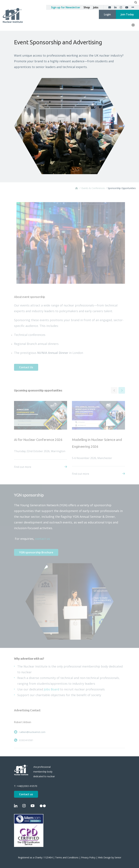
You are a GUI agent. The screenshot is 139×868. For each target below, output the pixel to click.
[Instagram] (121, 7)
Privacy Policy (88, 857)
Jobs (96, 7)
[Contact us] (110, 7)
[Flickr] (133, 7)
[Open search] (136, 2)
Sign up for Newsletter (66, 7)
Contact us (26, 794)
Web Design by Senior (110, 857)
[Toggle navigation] (133, 25)
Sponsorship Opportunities (122, 188)
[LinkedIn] (115, 7)
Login (107, 14)
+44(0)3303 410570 (27, 786)
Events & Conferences (93, 188)
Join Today (127, 14)
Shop (87, 7)
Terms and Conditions (67, 857)
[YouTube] (127, 7)
